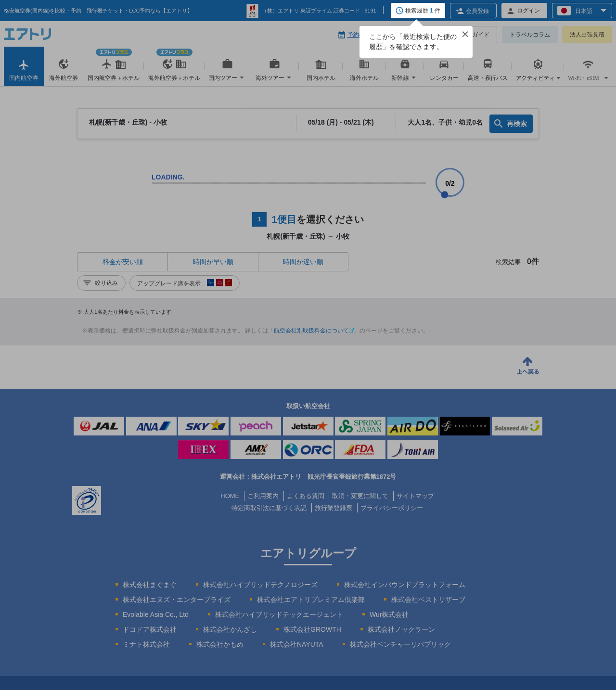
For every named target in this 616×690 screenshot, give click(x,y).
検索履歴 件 (423, 11)
